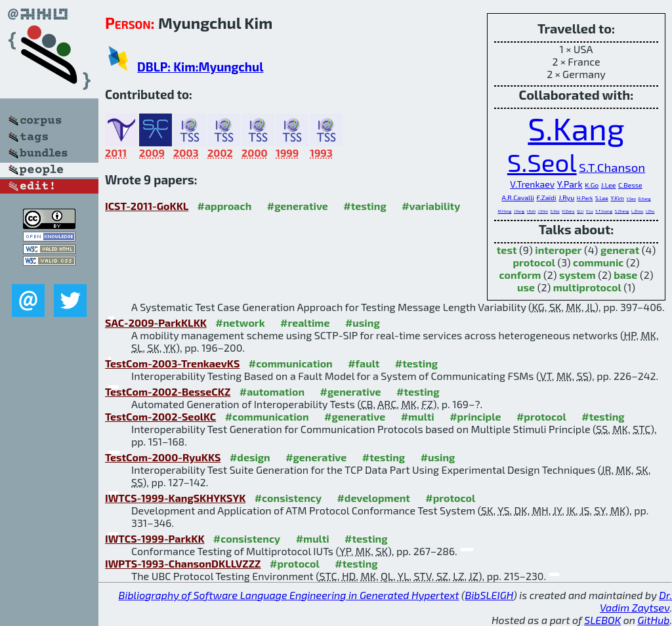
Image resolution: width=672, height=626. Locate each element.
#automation (272, 391)
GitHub (654, 620)
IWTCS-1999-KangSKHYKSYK (175, 498)
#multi (418, 416)
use (526, 287)
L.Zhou (637, 211)
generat (620, 250)
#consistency (288, 498)
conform (520, 275)
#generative (298, 206)
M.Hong (504, 211)
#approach (225, 206)
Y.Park (570, 184)
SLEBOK (602, 620)
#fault (364, 363)
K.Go (592, 185)
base (625, 275)
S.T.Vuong (604, 211)
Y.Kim (617, 198)
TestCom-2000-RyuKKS (163, 457)
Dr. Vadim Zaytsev (636, 601)
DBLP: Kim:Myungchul (200, 67)
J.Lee (609, 185)
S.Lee (602, 198)
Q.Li (580, 211)
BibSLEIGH (489, 595)
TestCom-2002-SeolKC (160, 416)
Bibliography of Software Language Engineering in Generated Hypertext (289, 595)
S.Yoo (555, 211)
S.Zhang (622, 211)
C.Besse (630, 185)
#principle (475, 416)
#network (240, 323)
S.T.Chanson (612, 167)
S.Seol (542, 162)
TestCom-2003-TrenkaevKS (172, 363)
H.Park (585, 198)
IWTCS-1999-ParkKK (155, 538)
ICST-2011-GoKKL (147, 206)
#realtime (305, 323)
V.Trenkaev (532, 184)
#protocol (541, 416)
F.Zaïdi (547, 198)
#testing (365, 206)
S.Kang (576, 128)
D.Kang (645, 198)
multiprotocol (587, 287)
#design (250, 457)
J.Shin (543, 211)
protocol (534, 262)
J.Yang (519, 211)
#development (373, 498)
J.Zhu (650, 211)
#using (363, 323)
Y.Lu (590, 211)
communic (598, 262)
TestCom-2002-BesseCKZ (168, 391)
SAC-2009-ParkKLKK (156, 323)
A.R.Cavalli (518, 198)
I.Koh (531, 211)
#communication (291, 363)
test (507, 250)
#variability (431, 206)
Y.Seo (631, 198)
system (577, 275)
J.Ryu (566, 198)
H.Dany (568, 211)
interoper (558, 250)
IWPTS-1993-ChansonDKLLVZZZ (183, 563)
